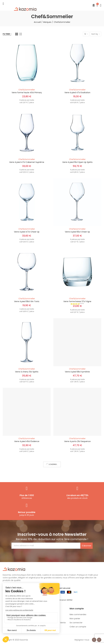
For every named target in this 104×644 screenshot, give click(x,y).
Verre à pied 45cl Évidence (27, 441)
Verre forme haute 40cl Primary (27, 93)
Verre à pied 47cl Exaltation (77, 93)
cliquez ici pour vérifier (63, 600)
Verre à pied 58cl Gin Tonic (27, 301)
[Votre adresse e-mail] (46, 546)
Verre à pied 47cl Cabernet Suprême (27, 162)
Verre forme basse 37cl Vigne (77, 301)
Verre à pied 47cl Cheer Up (27, 232)
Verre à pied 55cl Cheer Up (77, 232)
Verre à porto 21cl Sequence (77, 441)
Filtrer (6, 34)
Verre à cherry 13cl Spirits (27, 372)
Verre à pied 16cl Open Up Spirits (77, 162)
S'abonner (87, 546)
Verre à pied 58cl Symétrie (77, 372)
